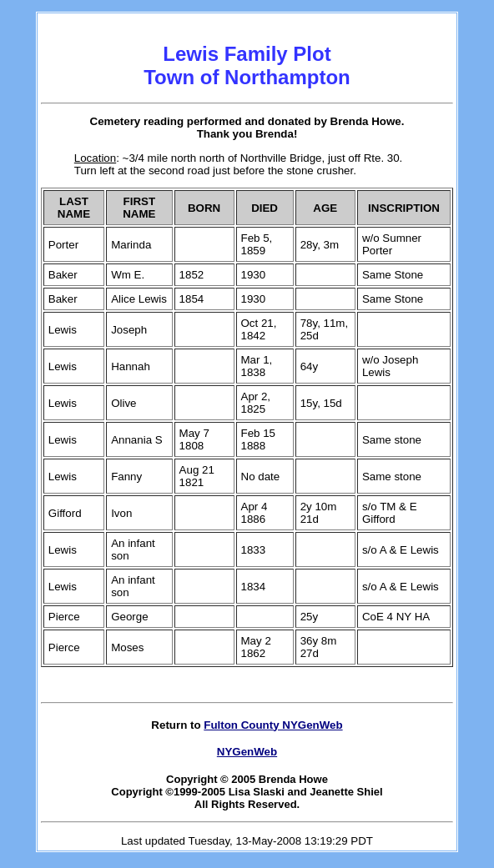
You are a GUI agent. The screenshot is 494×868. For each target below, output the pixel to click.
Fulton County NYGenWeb (273, 725)
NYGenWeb (247, 752)
